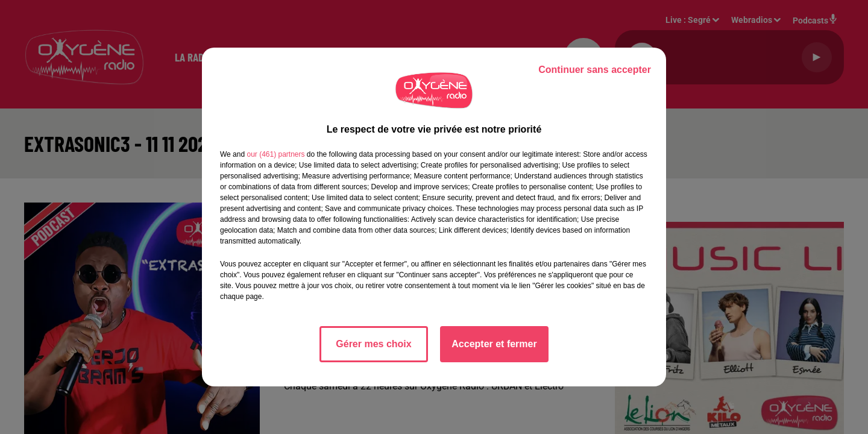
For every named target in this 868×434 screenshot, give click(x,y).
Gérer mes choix (373, 344)
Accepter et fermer (494, 344)
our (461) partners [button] (275, 154)
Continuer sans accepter (595, 70)
